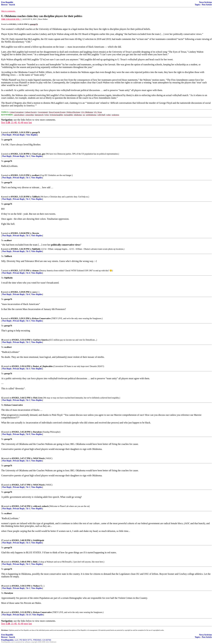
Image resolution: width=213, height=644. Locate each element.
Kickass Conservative (41, 318)
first (3, 122)
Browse (4, 5)
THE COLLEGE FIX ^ (11, 19)
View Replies (32, 135)
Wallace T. (38, 586)
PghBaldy (36, 249)
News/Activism (205, 2)
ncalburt (36, 175)
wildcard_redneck (41, 506)
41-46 (20, 122)
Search (12, 5)
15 (2, 485)
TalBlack (36, 197)
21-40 (14, 122)
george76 (36, 132)
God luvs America (41, 340)
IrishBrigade (39, 540)
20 (2, 612)
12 (2, 398)
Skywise (36, 233)
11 (2, 366)
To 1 (28, 156)
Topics (198, 5)
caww (34, 292)
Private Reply (19, 135)
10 (2, 340)
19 (2, 586)
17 (2, 540)
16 (2, 506)
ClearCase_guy (39, 154)
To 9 (28, 434)
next (26, 122)
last (30, 122)
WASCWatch (39, 458)
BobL (36, 562)
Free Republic (7, 2)
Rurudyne (37, 432)
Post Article (207, 5)
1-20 (8, 122)
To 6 (28, 294)
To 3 (28, 251)
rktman (35, 271)
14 (2, 458)
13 (2, 432)
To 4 (28, 273)
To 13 (29, 615)
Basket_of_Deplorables (43, 366)
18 (2, 562)
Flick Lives (38, 398)
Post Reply (7, 135)
